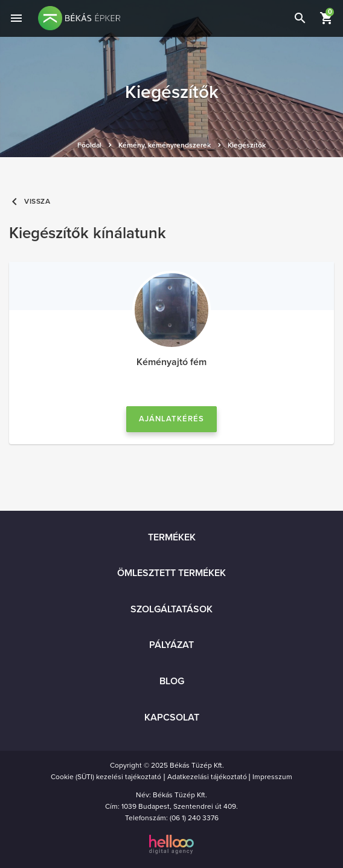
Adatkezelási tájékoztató (207, 777)
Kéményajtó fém (171, 362)
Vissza (30, 202)
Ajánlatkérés (171, 419)
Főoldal (89, 145)
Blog (172, 681)
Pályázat (171, 645)
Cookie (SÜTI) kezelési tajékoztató (106, 777)
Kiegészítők (247, 145)
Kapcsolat (172, 717)
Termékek (172, 537)
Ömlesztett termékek (171, 573)
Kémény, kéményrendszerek (165, 145)
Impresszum (272, 777)
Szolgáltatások (171, 609)
